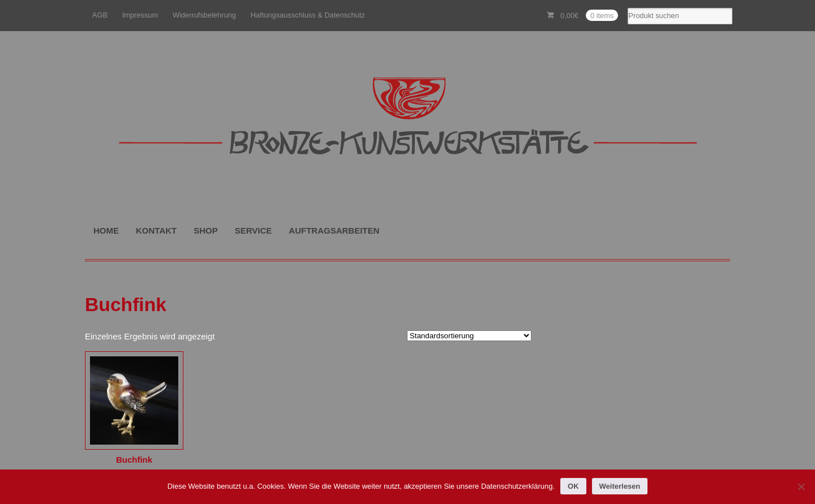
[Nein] (801, 486)
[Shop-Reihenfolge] (469, 336)
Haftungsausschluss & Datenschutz (308, 15)
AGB (100, 15)
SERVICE (254, 231)
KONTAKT (156, 231)
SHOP (206, 231)
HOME (106, 231)
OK (573, 486)
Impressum (140, 15)
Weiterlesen (620, 486)
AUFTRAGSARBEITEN (334, 231)
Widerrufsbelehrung (204, 15)
